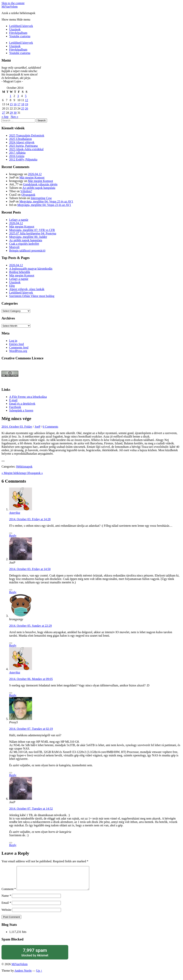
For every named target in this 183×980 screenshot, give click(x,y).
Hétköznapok (24, 467)
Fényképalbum (18, 33)
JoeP (38, 427)
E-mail (13, 400)
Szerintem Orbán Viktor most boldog (32, 296)
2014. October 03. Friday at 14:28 (30, 519)
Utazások (15, 29)
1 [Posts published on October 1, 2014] (10, 96)
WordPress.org (18, 351)
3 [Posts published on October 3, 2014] (18, 96)
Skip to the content (13, 3)
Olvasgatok (28, 195)
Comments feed (19, 347)
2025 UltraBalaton (20, 139)
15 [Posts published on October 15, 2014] (11, 104)
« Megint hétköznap (14, 473)
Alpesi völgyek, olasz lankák (27, 289)
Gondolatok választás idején (40, 184)
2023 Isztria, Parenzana (23, 146)
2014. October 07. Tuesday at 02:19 (31, 729)
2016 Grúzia (17, 156)
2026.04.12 (35, 174)
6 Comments (50, 427)
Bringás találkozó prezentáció (27, 251)
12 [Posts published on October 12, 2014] (26, 100)
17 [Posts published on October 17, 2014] (19, 104)
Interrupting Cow (41, 198)
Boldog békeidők (20, 272)
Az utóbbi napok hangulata (39, 188)
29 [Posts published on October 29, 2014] (11, 113)
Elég (12, 286)
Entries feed (16, 344)
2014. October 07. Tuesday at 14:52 (31, 809)
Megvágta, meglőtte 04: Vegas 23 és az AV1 (46, 201)
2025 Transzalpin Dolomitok (27, 135)
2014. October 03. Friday (17, 427)
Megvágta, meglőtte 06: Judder (28, 237)
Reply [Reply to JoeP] (13, 592)
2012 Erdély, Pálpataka (23, 159)
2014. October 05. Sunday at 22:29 (30, 626)
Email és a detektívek (22, 404)
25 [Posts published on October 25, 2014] (23, 108)
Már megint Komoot (32, 177)
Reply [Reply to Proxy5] (13, 775)
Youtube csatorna (20, 36)
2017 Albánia (17, 153)
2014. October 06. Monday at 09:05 (31, 679)
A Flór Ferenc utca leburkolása (28, 397)
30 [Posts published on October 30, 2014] (15, 113)
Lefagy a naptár (19, 220)
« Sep (5, 117)
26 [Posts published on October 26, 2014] (26, 108)
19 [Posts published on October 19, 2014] (26, 104)
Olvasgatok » (35, 473)
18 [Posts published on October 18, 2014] (23, 104)
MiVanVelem (10, 7)
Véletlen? (26, 191)
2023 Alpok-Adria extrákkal (26, 149)
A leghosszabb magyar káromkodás (31, 269)
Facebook (15, 407)
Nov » (14, 117)
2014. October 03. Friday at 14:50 (30, 569)
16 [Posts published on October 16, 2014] (15, 104)
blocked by (35, 957)
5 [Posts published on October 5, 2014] (26, 96)
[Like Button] (3, 461)
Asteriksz (15, 513)
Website (6, 914)
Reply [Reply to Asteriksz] (13, 536)
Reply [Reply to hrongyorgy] (13, 645)
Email (6, 907)
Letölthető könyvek (21, 26)
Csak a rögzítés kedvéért (24, 244)
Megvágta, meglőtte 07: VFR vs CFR (32, 230)
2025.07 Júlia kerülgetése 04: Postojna (33, 233)
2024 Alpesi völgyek (22, 142)
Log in (13, 341)
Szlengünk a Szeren (21, 410)
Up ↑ (39, 975)
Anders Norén (23, 975)
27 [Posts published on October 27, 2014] (4, 113)
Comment (9, 894)
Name (6, 900)
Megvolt (14, 247)
